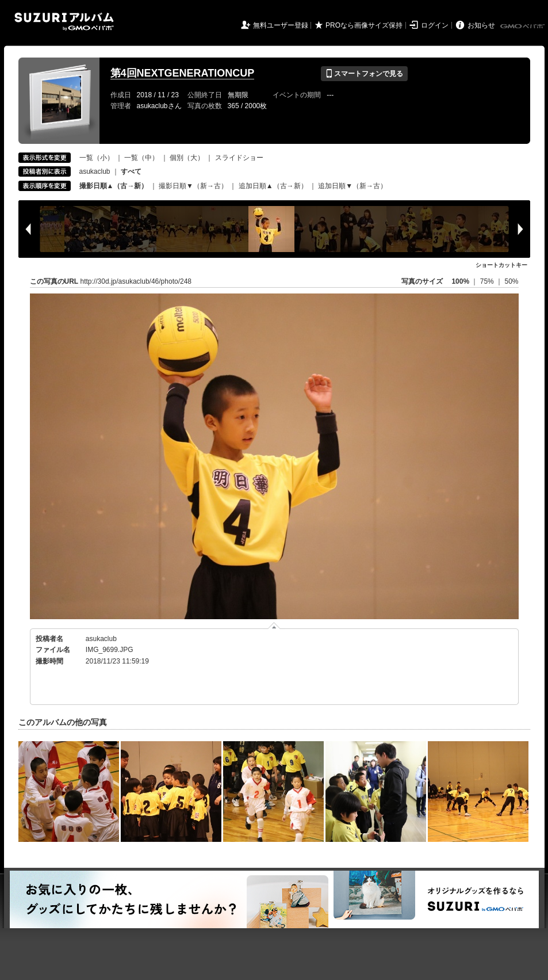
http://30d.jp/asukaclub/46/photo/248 (136, 281)
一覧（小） (97, 158)
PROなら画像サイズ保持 (364, 25)
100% (460, 281)
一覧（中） (141, 158)
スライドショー (239, 158)
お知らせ (481, 25)
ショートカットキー (501, 265)
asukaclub (95, 171)
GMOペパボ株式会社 (523, 26)
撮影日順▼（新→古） (193, 186)
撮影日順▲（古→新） (114, 186)
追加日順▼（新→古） (352, 186)
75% (488, 281)
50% (511, 281)
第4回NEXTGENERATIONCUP (183, 73)
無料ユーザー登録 (281, 25)
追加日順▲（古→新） (273, 186)
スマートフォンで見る (364, 74)
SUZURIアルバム (64, 22)
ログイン (435, 25)
